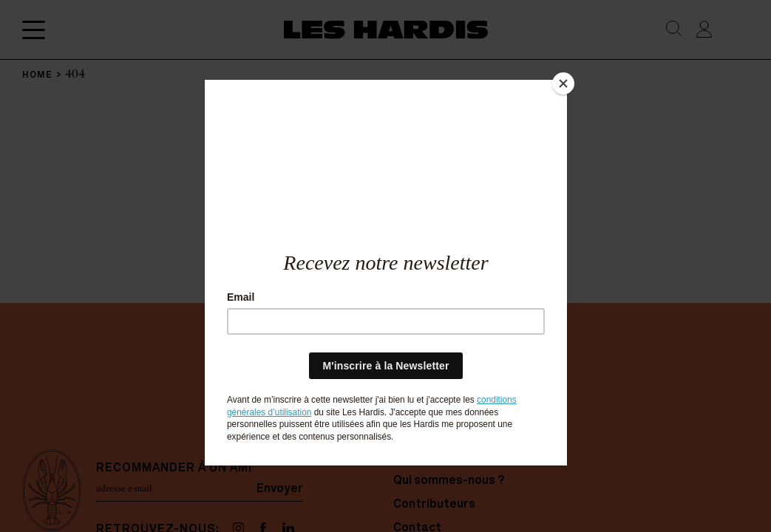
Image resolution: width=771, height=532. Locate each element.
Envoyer (280, 488)
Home (410, 457)
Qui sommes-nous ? (449, 481)
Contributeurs (434, 505)
